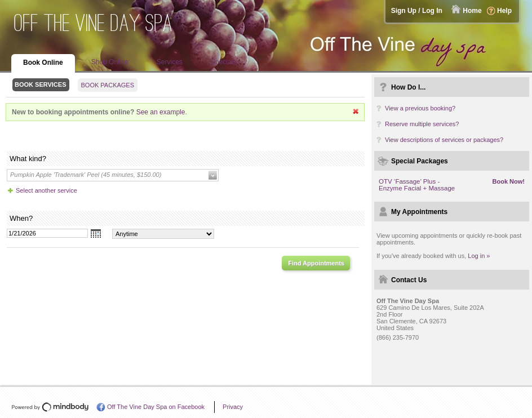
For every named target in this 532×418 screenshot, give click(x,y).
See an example (161, 112)
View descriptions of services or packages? (444, 140)
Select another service (46, 190)
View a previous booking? (420, 108)
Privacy (233, 407)
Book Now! (509, 181)
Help (504, 11)
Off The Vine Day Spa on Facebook (156, 407)
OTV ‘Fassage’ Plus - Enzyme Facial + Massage (417, 185)
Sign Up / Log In (417, 11)
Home (472, 11)
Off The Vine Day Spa (94, 23)
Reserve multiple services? (422, 124)
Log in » (479, 256)
